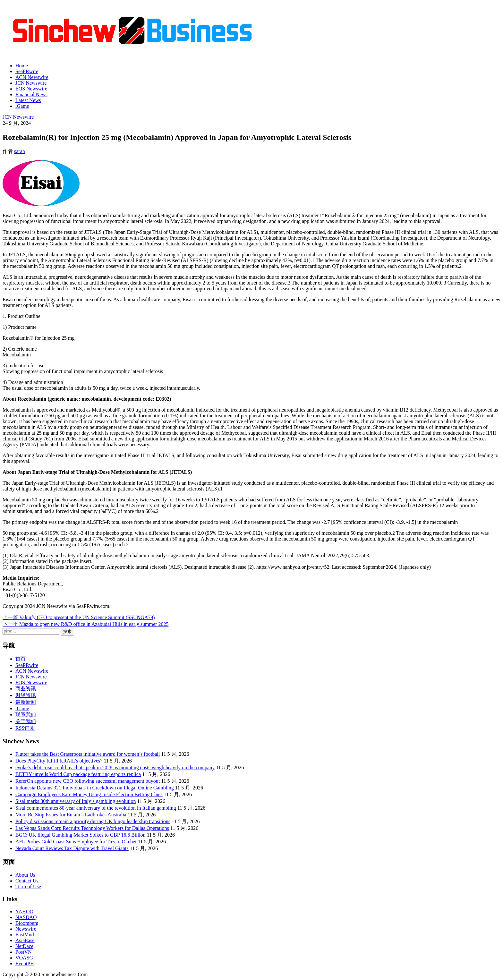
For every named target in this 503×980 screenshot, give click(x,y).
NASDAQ (26, 917)
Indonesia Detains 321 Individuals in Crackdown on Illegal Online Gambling (95, 788)
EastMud (25, 935)
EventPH (25, 963)
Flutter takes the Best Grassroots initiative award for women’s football (88, 754)
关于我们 (26, 721)
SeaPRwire (27, 71)
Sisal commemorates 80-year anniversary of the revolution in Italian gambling (96, 808)
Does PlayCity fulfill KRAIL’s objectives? (59, 761)
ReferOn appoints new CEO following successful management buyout (88, 781)
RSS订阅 (25, 728)
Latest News (28, 100)
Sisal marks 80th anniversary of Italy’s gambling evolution (76, 801)
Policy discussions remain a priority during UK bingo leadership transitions (93, 821)
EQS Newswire (31, 89)
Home (22, 66)
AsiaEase (25, 940)
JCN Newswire (31, 83)
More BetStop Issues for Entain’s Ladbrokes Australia (71, 815)
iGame (22, 106)
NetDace (24, 946)
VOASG (24, 958)
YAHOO (24, 912)
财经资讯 (26, 695)
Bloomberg (27, 923)
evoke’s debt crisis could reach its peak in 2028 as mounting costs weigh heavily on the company (115, 767)
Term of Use (28, 886)
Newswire (26, 929)
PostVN (24, 952)
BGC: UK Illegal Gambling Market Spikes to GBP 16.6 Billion (81, 835)
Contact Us (27, 881)
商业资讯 (26, 689)
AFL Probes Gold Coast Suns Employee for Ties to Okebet (76, 842)
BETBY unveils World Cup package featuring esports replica (78, 774)
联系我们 (26, 715)
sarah (20, 151)
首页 (21, 659)
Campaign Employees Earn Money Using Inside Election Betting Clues (89, 794)
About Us (25, 875)
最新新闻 (26, 702)
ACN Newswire (32, 77)
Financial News (31, 94)
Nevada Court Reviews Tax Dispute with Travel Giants (72, 848)
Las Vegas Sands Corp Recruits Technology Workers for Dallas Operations (92, 828)
